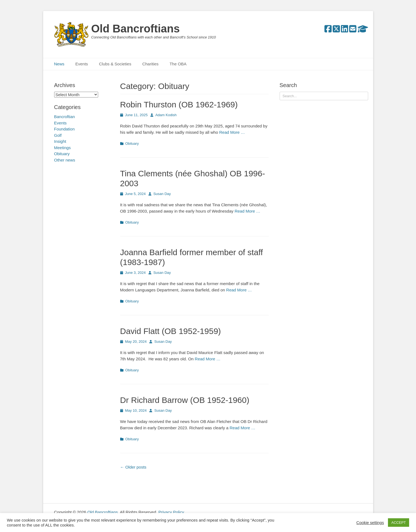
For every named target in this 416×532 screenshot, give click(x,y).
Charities (150, 64)
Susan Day (162, 194)
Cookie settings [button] (370, 523)
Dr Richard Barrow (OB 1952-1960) (185, 400)
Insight (60, 141)
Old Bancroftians (136, 29)
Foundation (64, 129)
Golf (58, 135)
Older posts (133, 467)
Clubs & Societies (115, 64)
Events (82, 64)
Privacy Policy (171, 512)
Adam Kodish (166, 115)
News (59, 64)
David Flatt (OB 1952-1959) (171, 331)
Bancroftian (65, 117)
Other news (65, 160)
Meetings (63, 148)
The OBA (178, 64)
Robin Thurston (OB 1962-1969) (179, 105)
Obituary (132, 144)
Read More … (232, 132)
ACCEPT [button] (399, 523)
